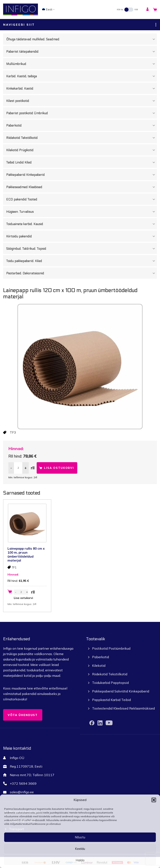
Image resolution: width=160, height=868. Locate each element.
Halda (80, 860)
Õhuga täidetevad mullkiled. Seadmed (82, 39)
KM (136, 9)
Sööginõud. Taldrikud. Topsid (82, 249)
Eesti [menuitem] (49, 9)
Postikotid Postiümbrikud (111, 648)
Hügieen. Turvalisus (82, 212)
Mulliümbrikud (82, 64)
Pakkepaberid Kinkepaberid (82, 175)
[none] (49, 9)
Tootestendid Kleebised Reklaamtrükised (123, 708)
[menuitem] (49, 9)
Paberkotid (82, 125)
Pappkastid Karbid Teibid (111, 700)
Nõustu (80, 837)
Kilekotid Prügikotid (82, 150)
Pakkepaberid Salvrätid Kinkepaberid (121, 691)
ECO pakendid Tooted (82, 199)
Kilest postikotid (82, 101)
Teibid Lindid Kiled (82, 162)
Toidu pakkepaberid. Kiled (82, 261)
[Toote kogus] (18, 468)
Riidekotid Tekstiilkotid (82, 138)
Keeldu (80, 849)
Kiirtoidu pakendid (82, 236)
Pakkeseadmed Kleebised (82, 187)
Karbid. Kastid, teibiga (82, 76)
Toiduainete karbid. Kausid (82, 224)
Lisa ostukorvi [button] (23, 598)
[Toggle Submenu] (154, 39)
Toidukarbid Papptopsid (110, 683)
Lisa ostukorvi (59, 468)
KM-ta (120, 9)
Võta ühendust (23, 715)
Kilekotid (99, 666)
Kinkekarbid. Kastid (82, 89)
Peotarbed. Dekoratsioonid (82, 273)
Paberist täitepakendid (82, 52)
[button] (154, 800)
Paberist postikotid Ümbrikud (82, 113)
